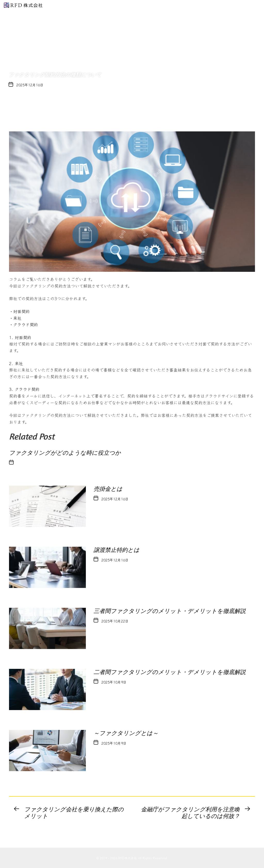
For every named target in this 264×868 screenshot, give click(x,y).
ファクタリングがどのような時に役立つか (65, 453)
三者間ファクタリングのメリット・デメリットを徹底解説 (170, 611)
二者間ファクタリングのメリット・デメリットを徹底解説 (170, 672)
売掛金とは (111, 489)
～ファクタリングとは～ (126, 733)
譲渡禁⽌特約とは (117, 550)
